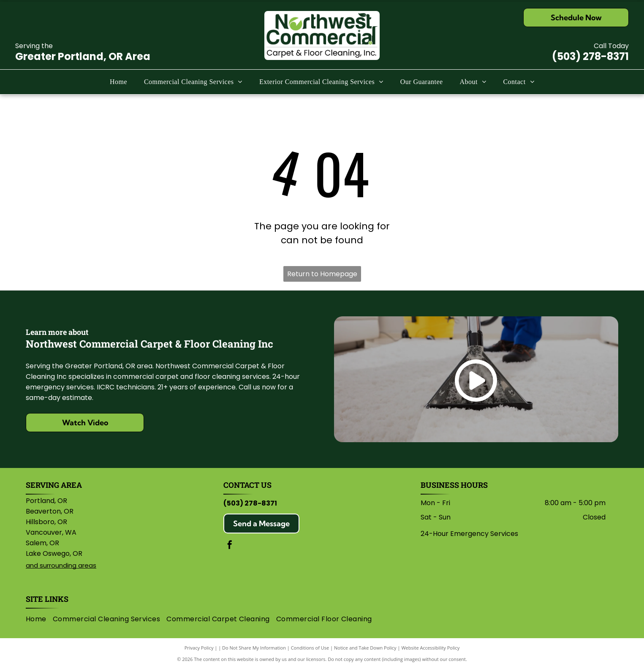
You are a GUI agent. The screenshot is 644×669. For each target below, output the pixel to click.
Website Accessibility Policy (430, 648)
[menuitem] (118, 82)
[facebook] (230, 546)
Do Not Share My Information (254, 648)
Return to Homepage (322, 274)
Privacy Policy (199, 648)
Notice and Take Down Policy (365, 648)
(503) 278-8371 (590, 56)
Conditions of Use (310, 648)
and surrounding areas (61, 565)
